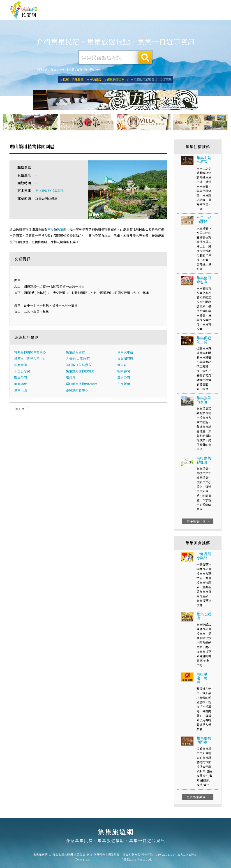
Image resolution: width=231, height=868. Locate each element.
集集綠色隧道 (75, 354)
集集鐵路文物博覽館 (80, 373)
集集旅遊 (123, 16)
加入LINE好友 (187, 858)
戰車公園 (21, 379)
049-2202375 (165, 858)
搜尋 (145, 58)
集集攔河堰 (125, 360)
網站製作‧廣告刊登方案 (178, 4)
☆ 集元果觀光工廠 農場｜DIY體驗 (149, 80)
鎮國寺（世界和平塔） (30, 360)
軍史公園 (124, 379)
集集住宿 (69, 15)
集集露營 (105, 15)
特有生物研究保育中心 (30, 354)
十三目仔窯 (22, 373)
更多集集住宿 (198, 523)
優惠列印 (95, 70)
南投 (51, 231)
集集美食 (141, 17)
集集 (60, 231)
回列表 (20, 411)
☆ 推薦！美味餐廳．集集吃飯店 (80, 80)
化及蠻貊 (124, 385)
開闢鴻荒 (21, 385)
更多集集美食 (198, 799)
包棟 (61, 70)
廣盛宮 (71, 379)
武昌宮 (122, 366)
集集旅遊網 (24, 10)
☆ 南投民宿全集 (114, 80)
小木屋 (70, 70)
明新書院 (124, 373)
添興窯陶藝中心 (77, 392)
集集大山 (21, 392)
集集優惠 (159, 18)
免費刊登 (153, 4)
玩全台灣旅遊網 (134, 4)
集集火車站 (125, 354)
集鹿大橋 (21, 366)
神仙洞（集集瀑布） (80, 366)
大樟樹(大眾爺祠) (78, 360)
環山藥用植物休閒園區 (82, 385)
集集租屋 (87, 16)
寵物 (79, 70)
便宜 (53, 70)
